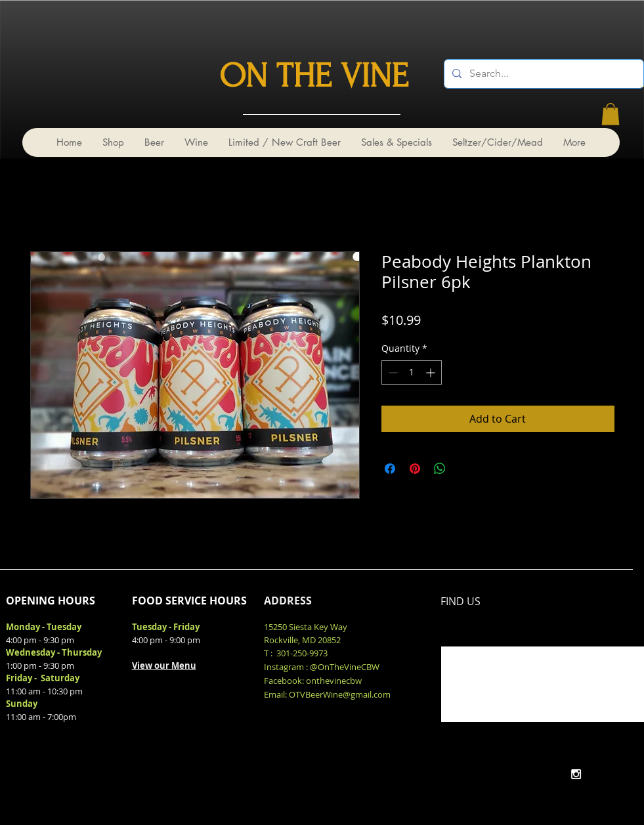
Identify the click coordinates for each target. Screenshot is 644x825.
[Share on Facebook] (390, 469)
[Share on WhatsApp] (440, 469)
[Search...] (543, 74)
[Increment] (432, 372)
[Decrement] (392, 372)
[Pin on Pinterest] (415, 469)
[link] (611, 114)
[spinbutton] (412, 372)
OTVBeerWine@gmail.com (340, 694)
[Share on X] (465, 469)
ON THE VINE (314, 76)
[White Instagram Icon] (576, 774)
